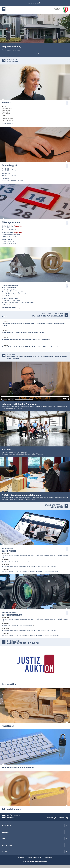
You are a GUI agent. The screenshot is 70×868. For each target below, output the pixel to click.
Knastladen (8, 726)
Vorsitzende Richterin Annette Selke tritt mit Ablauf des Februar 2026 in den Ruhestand (30, 347)
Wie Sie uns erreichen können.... (11, 50)
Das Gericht (6, 826)
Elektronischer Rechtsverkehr (18, 768)
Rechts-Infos (7, 845)
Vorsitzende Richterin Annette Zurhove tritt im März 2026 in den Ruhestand (26, 340)
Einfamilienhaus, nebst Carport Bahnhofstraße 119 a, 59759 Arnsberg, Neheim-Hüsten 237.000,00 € (18, 302)
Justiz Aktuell (9, 550)
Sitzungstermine (11, 222)
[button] (35, 53)
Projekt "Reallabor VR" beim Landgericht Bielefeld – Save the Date (23, 332)
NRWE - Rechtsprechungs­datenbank (21, 495)
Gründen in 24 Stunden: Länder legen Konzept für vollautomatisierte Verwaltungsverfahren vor (30, 571)
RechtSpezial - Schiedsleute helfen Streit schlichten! (17, 562)
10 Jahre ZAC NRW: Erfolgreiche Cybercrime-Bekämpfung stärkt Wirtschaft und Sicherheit (29, 567)
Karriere (6, 450)
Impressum (48, 857)
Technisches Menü (34, 3)
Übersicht (21, 857)
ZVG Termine (10, 287)
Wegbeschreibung (12, 46)
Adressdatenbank (11, 809)
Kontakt (6, 103)
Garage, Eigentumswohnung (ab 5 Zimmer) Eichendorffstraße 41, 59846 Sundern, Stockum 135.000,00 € (16, 294)
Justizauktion (9, 684)
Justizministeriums (12, 614)
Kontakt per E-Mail (7, 123)
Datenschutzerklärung (35, 857)
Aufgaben (5, 832)
